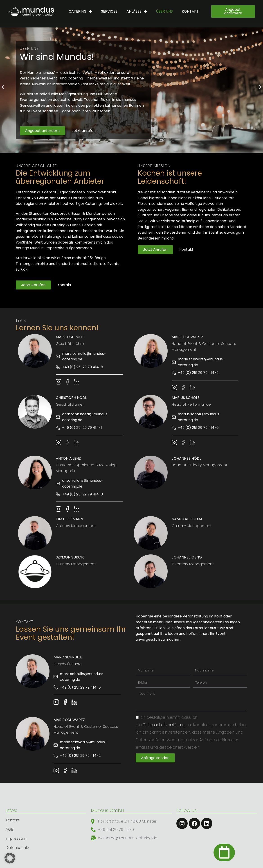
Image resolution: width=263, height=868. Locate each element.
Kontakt (190, 11)
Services (109, 11)
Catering (80, 11)
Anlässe (137, 11)
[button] (3, 87)
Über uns (164, 11)
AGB (10, 829)
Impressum (16, 838)
